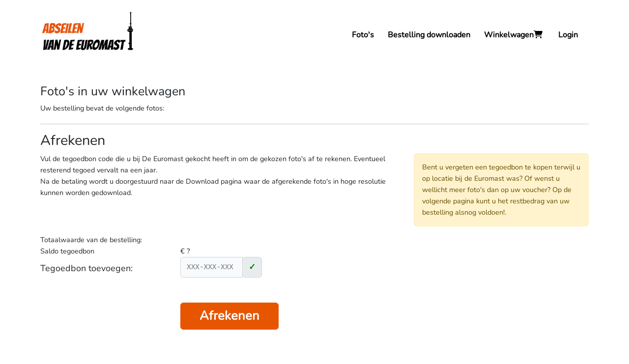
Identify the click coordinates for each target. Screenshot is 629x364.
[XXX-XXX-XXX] (212, 267)
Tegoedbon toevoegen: (86, 268)
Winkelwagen (514, 35)
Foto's (363, 35)
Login (568, 35)
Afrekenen (229, 316)
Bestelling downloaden (429, 35)
